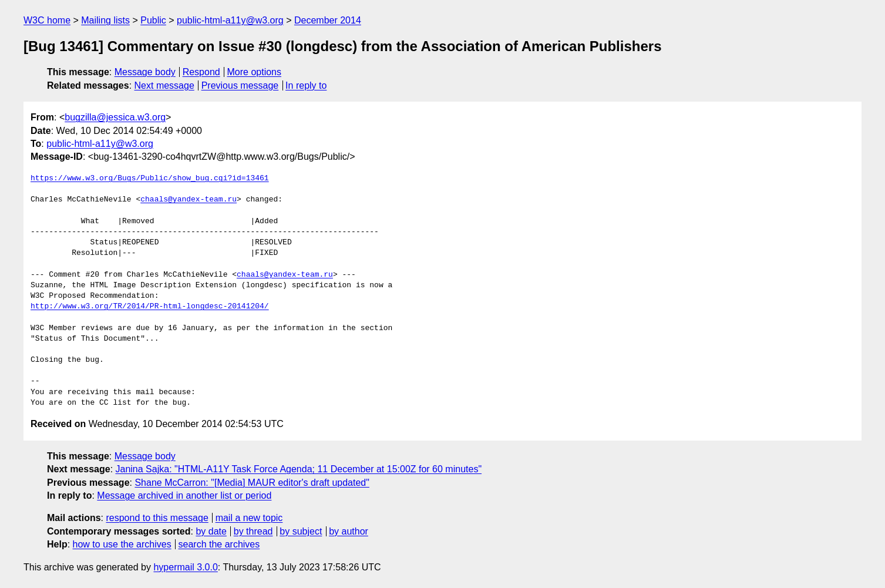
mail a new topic (249, 518)
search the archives (219, 544)
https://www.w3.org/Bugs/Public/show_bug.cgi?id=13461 (150, 179)
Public (153, 20)
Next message (164, 85)
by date (211, 531)
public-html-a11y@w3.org (230, 20)
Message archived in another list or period (184, 495)
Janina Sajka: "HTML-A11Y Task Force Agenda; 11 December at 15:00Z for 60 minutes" (299, 469)
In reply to (306, 85)
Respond (201, 72)
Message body (145, 72)
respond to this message (157, 518)
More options (255, 72)
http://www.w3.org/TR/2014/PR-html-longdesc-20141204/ (150, 307)
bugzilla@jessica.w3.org (115, 117)
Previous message (240, 85)
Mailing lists (105, 20)
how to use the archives (122, 544)
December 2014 (328, 20)
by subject (301, 531)
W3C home (47, 20)
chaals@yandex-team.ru (189, 200)
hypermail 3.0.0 (185, 567)
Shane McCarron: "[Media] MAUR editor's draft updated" (252, 483)
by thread (253, 531)
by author (349, 531)
